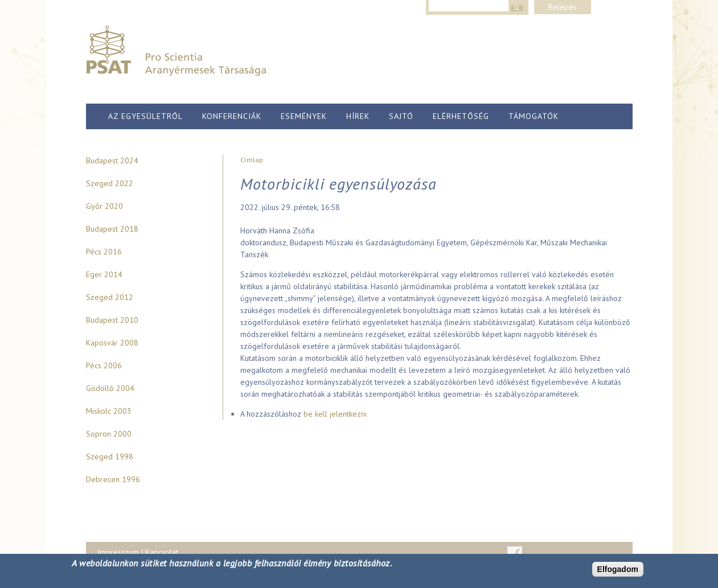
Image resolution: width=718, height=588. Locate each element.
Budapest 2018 (112, 229)
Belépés (563, 7)
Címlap (252, 160)
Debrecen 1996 (113, 479)
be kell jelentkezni (335, 414)
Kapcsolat (162, 552)
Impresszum (118, 552)
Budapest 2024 (112, 161)
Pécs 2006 (104, 365)
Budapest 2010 (112, 320)
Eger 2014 (104, 274)
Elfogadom (618, 569)
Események (304, 116)
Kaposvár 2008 (112, 343)
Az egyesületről (145, 116)
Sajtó (401, 116)
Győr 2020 (104, 206)
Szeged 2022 (110, 183)
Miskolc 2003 (109, 411)
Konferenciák (232, 116)
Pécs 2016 (104, 252)
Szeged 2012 (110, 297)
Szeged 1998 (110, 457)
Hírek (358, 116)
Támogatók (534, 116)
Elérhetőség (461, 116)
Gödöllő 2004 (110, 388)
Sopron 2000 (109, 434)
